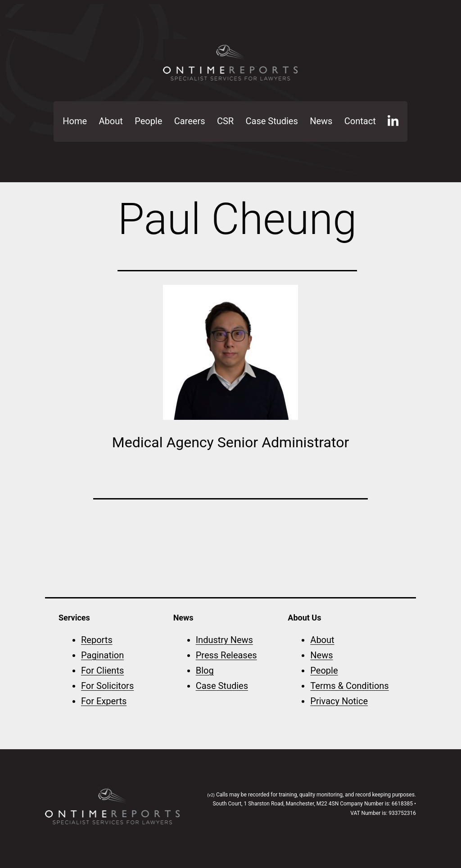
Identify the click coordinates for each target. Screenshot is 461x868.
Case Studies (272, 121)
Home (75, 121)
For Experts (104, 701)
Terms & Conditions (349, 686)
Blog (205, 670)
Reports (97, 640)
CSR (225, 121)
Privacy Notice (339, 701)
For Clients (102, 670)
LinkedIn (393, 121)
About (111, 121)
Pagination (102, 655)
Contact (360, 121)
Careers (190, 121)
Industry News (224, 640)
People (148, 121)
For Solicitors (107, 686)
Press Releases (226, 655)
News (321, 121)
